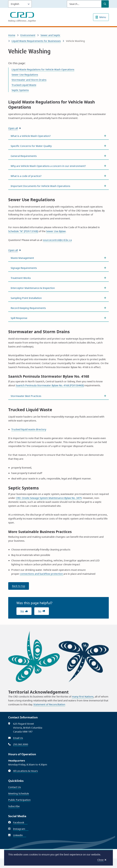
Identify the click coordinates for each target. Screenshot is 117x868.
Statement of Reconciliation (49, 704)
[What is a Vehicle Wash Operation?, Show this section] (59, 136)
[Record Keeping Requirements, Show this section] (59, 308)
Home (12, 35)
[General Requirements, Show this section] (59, 156)
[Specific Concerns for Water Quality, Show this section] (59, 146)
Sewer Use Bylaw (56, 231)
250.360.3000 (21, 744)
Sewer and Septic (50, 35)
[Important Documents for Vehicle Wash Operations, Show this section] (59, 186)
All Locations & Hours (25, 771)
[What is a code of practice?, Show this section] (59, 176)
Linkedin (20, 835)
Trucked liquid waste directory (29, 429)
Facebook (20, 822)
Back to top (19, 586)
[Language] (20, 4)
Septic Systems (20, 90)
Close (100, 860)
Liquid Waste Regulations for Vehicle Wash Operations (43, 69)
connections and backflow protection (42, 574)
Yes (22, 611)
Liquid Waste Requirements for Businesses (36, 41)
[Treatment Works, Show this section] (59, 278)
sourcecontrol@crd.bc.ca (57, 240)
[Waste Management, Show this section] (59, 258)
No (40, 611)
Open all (13, 128)
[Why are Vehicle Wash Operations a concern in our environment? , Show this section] (59, 166)
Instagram (21, 829)
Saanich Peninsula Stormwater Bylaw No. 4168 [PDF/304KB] (50, 385)
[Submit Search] (105, 4)
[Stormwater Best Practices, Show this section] (59, 396)
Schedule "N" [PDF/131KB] (23, 231)
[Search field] (84, 4)
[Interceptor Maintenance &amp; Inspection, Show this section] (59, 288)
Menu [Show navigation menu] (103, 17)
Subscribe (14, 806)
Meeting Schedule (19, 794)
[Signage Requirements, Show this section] (59, 268)
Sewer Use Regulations (25, 75)
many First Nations (83, 697)
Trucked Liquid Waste (24, 85)
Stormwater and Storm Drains (29, 80)
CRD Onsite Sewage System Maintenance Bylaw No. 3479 (49, 498)
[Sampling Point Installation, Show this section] (59, 298)
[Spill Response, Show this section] (59, 318)
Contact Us (15, 787)
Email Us (18, 738)
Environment (28, 35)
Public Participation (19, 800)
